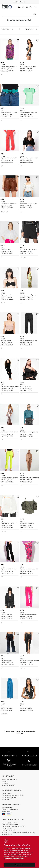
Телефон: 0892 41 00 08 (10, 823)
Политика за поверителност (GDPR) (13, 795)
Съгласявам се (19, 865)
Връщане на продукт (8, 785)
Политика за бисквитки (9, 797)
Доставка (5, 783)
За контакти (6, 799)
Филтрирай (7, 29)
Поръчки (5, 781)
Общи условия (7, 794)
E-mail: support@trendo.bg (10, 825)
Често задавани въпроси (10, 779)
